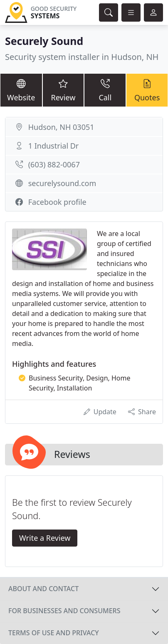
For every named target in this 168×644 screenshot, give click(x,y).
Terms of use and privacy (54, 633)
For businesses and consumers (64, 611)
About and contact (43, 589)
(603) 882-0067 (54, 164)
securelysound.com (62, 183)
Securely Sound (44, 41)
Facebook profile (57, 202)
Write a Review (45, 538)
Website (21, 90)
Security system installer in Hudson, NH (82, 57)
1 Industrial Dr (54, 146)
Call (105, 90)
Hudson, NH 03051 (61, 127)
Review (63, 90)
